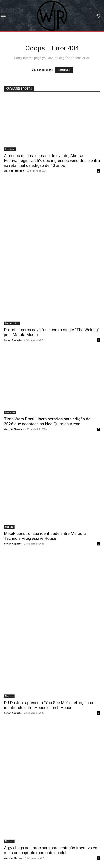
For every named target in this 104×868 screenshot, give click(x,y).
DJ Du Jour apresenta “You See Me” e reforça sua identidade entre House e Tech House (48, 705)
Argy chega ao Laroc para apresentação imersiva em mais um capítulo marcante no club (51, 850)
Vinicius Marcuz (13, 858)
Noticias (9, 527)
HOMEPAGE (64, 70)
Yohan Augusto (13, 340)
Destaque (10, 149)
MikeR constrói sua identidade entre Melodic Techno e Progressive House (45, 536)
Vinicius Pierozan (14, 171)
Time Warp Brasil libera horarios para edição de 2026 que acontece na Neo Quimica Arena (47, 421)
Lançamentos (12, 323)
